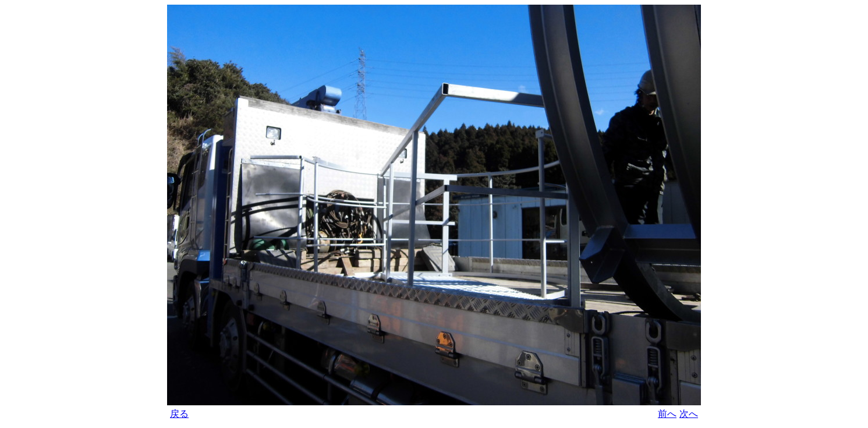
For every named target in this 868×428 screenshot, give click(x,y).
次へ (689, 414)
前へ (667, 414)
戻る (179, 414)
